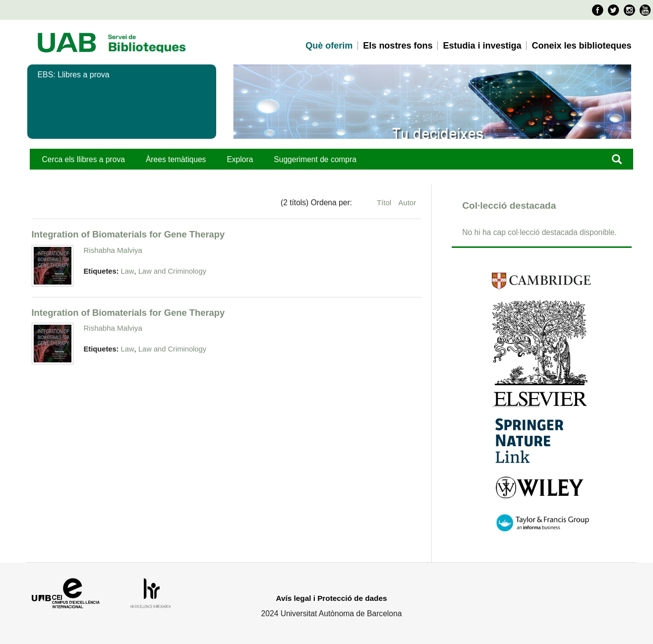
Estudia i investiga (482, 46)
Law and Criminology (172, 271)
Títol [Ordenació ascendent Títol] (385, 203)
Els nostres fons (398, 46)
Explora (240, 159)
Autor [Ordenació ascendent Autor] (407, 203)
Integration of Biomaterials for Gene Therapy (128, 234)
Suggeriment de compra (315, 159)
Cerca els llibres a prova (84, 159)
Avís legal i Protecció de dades (332, 598)
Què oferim (329, 46)
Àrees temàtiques (176, 159)
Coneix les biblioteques (581, 46)
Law (128, 271)
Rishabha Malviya (113, 250)
